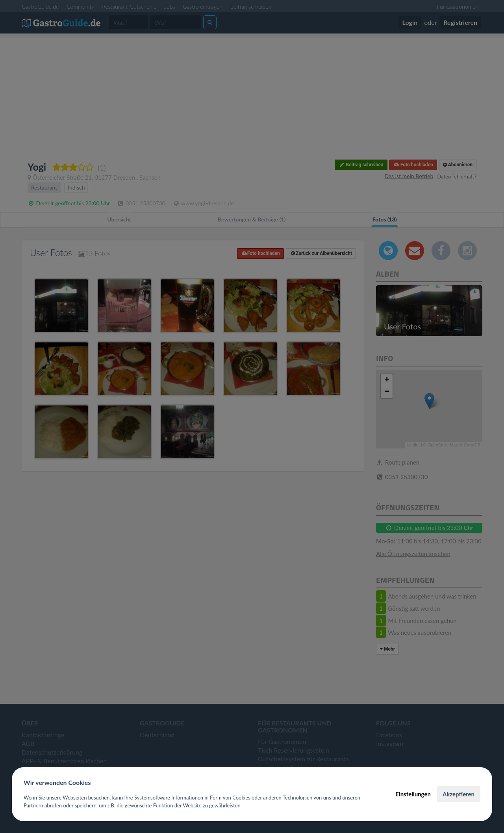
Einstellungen (413, 794)
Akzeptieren (459, 794)
